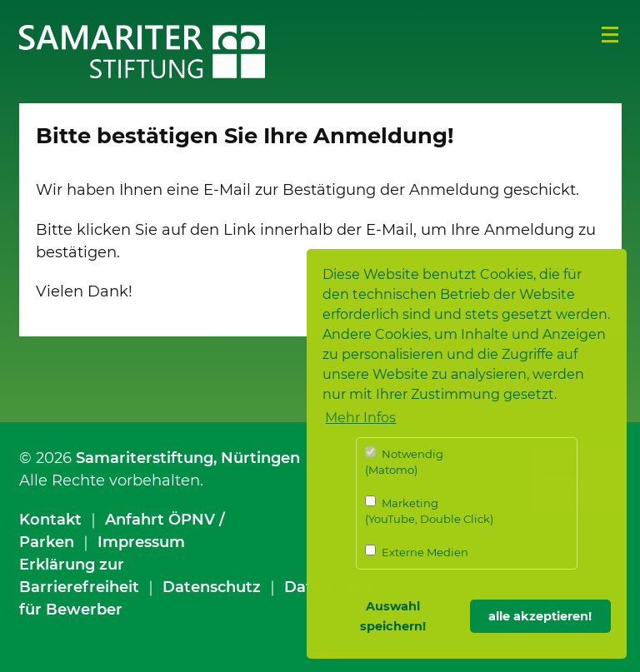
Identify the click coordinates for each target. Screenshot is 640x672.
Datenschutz (212, 587)
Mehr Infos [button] (360, 418)
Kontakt (50, 520)
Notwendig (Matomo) (404, 462)
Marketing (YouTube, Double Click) (429, 511)
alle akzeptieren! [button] (540, 616)
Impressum (141, 542)
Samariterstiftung (145, 458)
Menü (610, 35)
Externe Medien (417, 552)
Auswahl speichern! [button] (393, 616)
